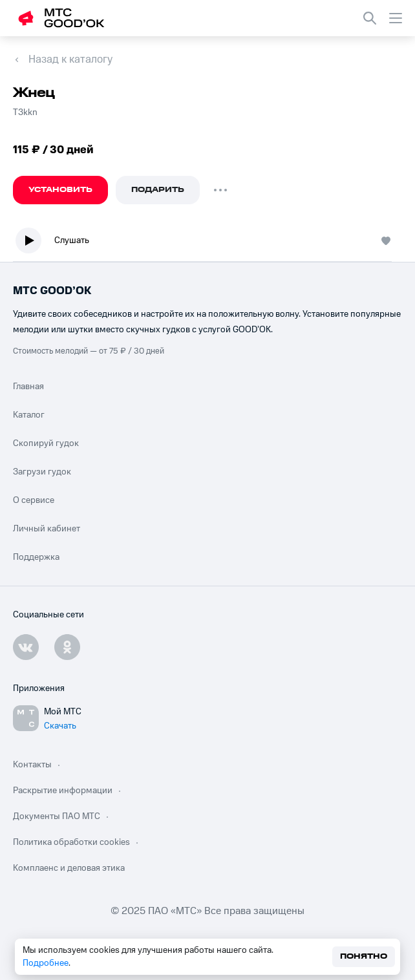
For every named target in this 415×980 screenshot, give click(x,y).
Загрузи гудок (42, 472)
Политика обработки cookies (71, 842)
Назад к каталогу (70, 59)
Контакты (32, 765)
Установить (60, 190)
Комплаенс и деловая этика (69, 868)
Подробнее (46, 963)
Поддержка (36, 557)
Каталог (29, 415)
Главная (28, 387)
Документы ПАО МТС (57, 816)
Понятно (364, 956)
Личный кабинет (47, 529)
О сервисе (34, 500)
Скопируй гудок (46, 443)
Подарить (158, 190)
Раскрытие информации (63, 791)
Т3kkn (25, 112)
